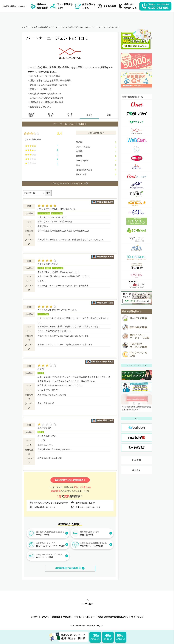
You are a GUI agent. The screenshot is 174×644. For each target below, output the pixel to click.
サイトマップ (137, 617)
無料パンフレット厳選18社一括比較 (72, 637)
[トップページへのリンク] (15, 6)
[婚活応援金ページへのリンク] (137, 70)
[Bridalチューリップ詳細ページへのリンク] (137, 284)
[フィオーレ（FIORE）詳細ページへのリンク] (137, 194)
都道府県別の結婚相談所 (68, 568)
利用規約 (67, 617)
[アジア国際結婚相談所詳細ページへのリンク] (137, 248)
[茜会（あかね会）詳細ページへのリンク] (137, 158)
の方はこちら (95, 637)
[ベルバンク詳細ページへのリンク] (137, 203)
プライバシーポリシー (84, 617)
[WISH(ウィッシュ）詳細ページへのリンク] (137, 239)
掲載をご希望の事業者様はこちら (113, 617)
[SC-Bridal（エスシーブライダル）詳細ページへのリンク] (137, 230)
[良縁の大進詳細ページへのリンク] (137, 275)
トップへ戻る (87, 602)
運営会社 (137, 470)
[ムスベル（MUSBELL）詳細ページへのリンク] (137, 149)
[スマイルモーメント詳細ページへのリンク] (137, 212)
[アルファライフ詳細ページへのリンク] (137, 185)
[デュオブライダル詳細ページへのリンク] (137, 257)
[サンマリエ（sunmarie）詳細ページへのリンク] (137, 122)
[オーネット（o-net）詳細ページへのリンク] (137, 104)
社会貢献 (137, 460)
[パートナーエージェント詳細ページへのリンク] (137, 131)
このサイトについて (40, 617)
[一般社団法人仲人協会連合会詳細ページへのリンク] (137, 266)
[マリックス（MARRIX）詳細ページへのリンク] (137, 167)
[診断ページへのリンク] (137, 89)
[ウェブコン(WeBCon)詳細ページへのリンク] (137, 140)
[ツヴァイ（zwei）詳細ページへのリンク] (137, 113)
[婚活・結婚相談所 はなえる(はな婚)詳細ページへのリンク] (137, 221)
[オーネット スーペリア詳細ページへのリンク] (137, 176)
